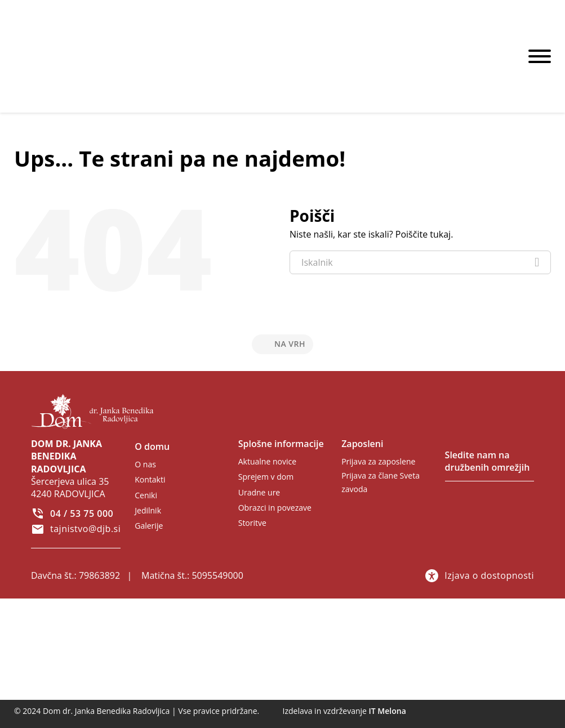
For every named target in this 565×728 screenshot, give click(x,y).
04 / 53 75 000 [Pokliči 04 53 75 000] (82, 513)
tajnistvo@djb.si (85, 529)
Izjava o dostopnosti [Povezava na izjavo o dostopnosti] (479, 576)
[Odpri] (540, 56)
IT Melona (388, 711)
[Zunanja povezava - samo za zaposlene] (381, 461)
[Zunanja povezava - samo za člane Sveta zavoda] (386, 483)
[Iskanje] (537, 262)
